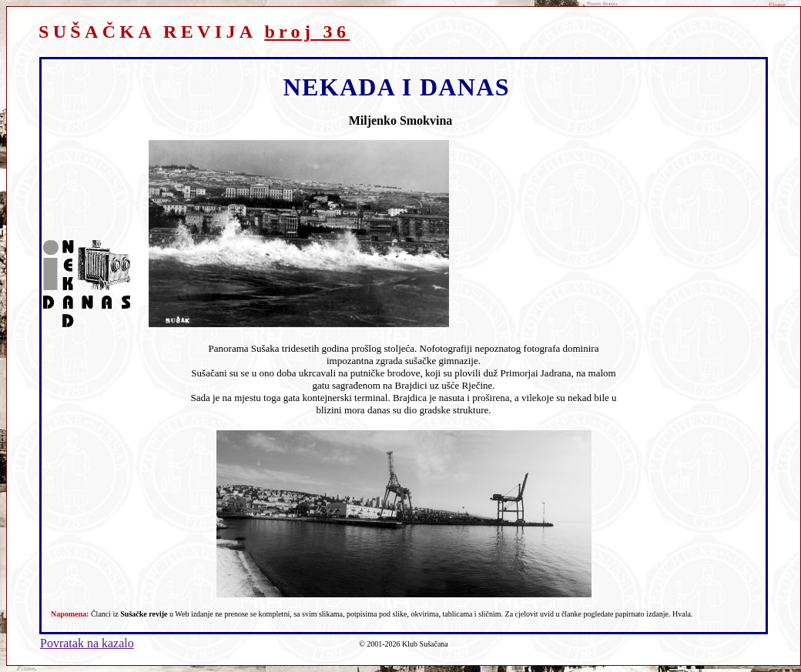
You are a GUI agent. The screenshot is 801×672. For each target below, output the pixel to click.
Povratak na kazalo (87, 643)
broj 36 (307, 32)
